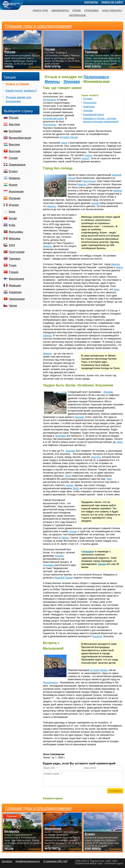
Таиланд (15, 259)
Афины (65, 538)
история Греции (99, 670)
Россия (14, 118)
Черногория (17, 299)
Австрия (14, 124)
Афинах (47, 335)
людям (69, 485)
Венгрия (14, 144)
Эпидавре (60, 436)
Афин (120, 442)
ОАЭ (12, 245)
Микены (52, 81)
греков (88, 155)
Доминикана (17, 165)
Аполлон (96, 457)
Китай (13, 218)
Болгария (15, 131)
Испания (15, 198)
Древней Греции (64, 578)
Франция (15, 285)
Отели (76, 10)
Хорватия (15, 292)
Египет (13, 171)
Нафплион (89, 107)
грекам (95, 203)
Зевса (119, 267)
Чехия (13, 306)
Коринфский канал (93, 114)
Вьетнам (15, 151)
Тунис (13, 265)
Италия (14, 205)
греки (64, 143)
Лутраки (88, 99)
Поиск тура (40, 10)
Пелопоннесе (50, 682)
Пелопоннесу (96, 77)
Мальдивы (16, 232)
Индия (13, 185)
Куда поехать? (112, 10)
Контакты (91, 2)
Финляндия (16, 279)
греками (59, 556)
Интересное (78, 15)
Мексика (15, 238)
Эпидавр (72, 81)
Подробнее (35, 849)
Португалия (17, 252)
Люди (68, 476)
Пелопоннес (90, 103)
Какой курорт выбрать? (21, 91)
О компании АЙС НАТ (56, 861)
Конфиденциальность (28, 861)
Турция (14, 272)
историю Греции (69, 137)
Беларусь (12, 831)
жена (117, 289)
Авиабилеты (60, 10)
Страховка (91, 10)
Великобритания (20, 138)
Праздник (97, 636)
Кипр (12, 212)
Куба (12, 225)
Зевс (109, 479)
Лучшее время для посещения (18, 99)
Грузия (13, 158)
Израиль (15, 178)
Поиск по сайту (112, 2)
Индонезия (16, 191)
